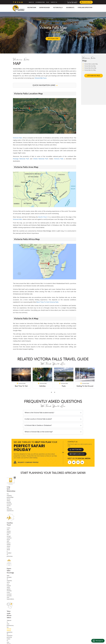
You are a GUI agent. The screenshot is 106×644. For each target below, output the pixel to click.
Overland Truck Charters (82, 623)
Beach (58, 616)
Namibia (39, 623)
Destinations (32, 8)
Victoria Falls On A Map (89, 70)
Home (47, 32)
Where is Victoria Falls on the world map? (39, 432)
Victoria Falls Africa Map (89, 68)
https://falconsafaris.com (86, 637)
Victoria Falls (58, 8)
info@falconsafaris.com (77, 454)
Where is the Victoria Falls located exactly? (39, 413)
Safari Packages (45, 8)
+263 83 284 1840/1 (72, 3)
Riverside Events (80, 625)
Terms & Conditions (81, 611)
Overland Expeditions (85, 8)
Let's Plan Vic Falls (94, 76)
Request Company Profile (26, 462)
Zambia (39, 621)
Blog (48, 2)
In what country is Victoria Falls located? (38, 419)
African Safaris (39, 491)
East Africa (40, 614)
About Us (31, 2)
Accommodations (40, 2)
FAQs (77, 618)
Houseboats (70, 8)
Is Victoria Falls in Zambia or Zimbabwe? (38, 425)
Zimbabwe (40, 618)
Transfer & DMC (80, 621)
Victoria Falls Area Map (89, 66)
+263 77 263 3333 (76, 450)
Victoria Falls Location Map (90, 64)
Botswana (40, 616)
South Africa (40, 611)
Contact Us (54, 2)
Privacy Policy (80, 614)
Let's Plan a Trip (86, 2)
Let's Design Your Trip (23, 589)
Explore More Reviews (53, 551)
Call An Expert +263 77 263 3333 (44, 501)
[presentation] (52, 392)
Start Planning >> (69, 501)
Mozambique (40, 625)
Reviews (78, 616)
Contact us (59, 614)
